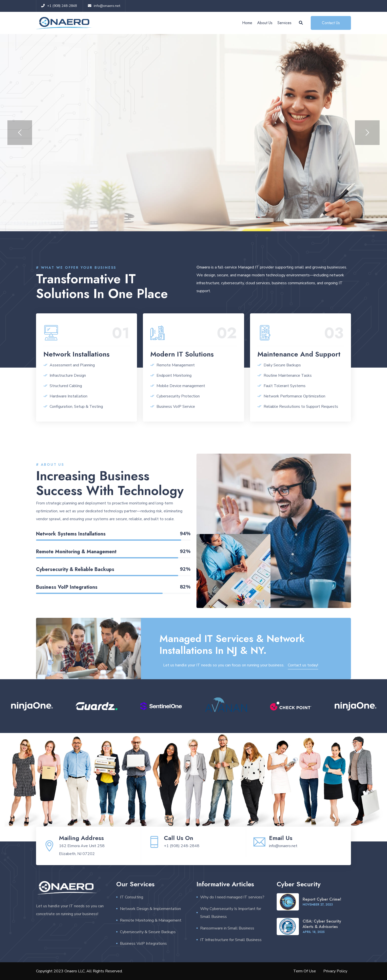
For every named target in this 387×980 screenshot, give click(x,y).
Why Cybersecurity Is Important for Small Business (231, 913)
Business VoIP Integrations (143, 944)
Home (247, 23)
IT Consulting (132, 897)
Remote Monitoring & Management (151, 920)
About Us (265, 23)
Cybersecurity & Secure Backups (148, 932)
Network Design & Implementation (150, 909)
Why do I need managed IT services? (232, 897)
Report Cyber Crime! (322, 899)
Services (284, 23)
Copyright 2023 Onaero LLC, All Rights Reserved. (79, 971)
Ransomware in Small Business (227, 928)
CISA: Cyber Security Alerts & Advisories (322, 924)
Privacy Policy (335, 971)
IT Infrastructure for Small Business (231, 940)
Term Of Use (305, 971)
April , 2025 (314, 932)
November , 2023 (318, 905)
